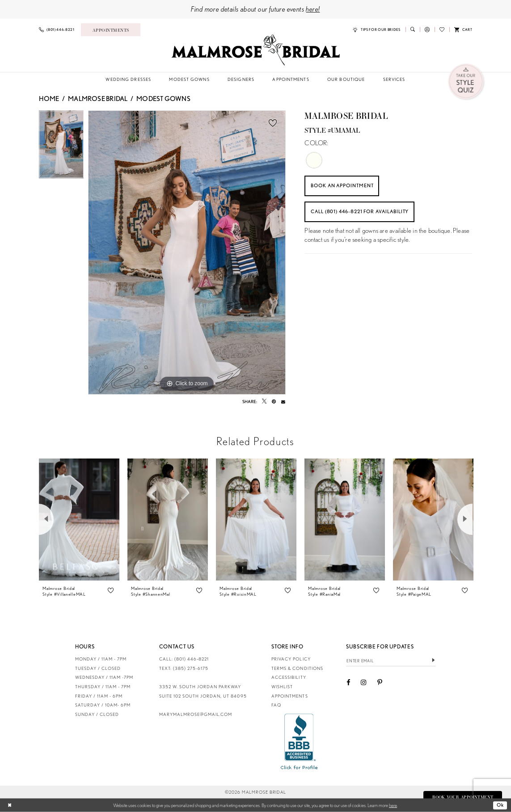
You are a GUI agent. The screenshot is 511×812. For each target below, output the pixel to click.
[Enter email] (391, 661)
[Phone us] (56, 30)
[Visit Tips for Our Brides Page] (377, 30)
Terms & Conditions (297, 668)
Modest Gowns (163, 99)
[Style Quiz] (467, 82)
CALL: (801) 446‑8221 (184, 659)
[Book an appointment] (111, 29)
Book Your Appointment (461, 797)
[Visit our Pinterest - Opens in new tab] (380, 683)
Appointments (289, 696)
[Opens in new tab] (299, 741)
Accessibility (289, 677)
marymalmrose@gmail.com (196, 714)
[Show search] (413, 29)
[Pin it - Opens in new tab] (274, 401)
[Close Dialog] (10, 805)
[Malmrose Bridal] (255, 50)
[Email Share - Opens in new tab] (283, 402)
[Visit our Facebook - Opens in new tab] (348, 683)
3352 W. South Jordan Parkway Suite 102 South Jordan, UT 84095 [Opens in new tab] (203, 691)
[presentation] (79, 520)
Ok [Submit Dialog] (500, 805)
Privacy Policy (291, 659)
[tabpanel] (61, 147)
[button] (427, 30)
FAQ (276, 705)
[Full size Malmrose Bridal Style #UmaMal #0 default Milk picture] (187, 252)
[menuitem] (56, 30)
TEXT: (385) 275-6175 (184, 668)
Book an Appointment (346, 186)
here (393, 805)
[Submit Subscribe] (433, 661)
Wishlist (282, 687)
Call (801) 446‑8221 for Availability (365, 213)
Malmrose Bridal (98, 99)
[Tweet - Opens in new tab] (264, 401)
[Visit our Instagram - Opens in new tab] (364, 683)
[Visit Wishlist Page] (442, 30)
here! (313, 9)
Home (49, 99)
